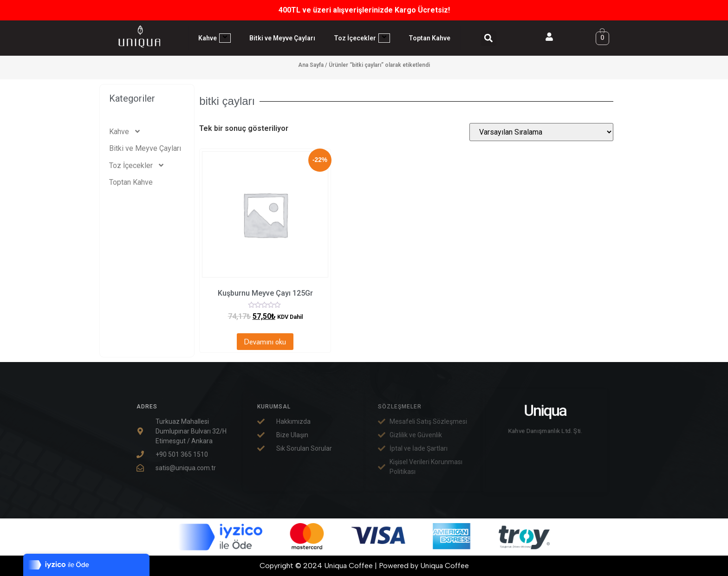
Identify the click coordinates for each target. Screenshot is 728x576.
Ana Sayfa (311, 65)
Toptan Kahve (429, 38)
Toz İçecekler (362, 38)
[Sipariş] (541, 132)
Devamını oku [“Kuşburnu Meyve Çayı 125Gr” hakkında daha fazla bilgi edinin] (265, 342)
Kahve (214, 38)
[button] (489, 38)
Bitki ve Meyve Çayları (282, 38)
